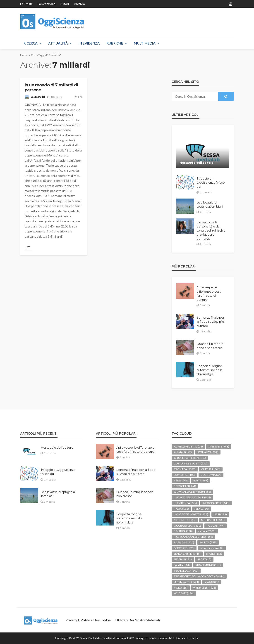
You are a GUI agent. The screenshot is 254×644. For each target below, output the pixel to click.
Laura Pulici (38, 97)
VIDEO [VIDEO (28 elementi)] (181, 588)
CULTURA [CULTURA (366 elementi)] (211, 469)
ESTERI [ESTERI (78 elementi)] (181, 480)
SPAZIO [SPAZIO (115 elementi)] (214, 554)
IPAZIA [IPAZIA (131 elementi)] (181, 509)
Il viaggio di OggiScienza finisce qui (211, 182)
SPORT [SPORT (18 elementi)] (204, 559)
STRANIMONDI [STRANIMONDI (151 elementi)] (208, 565)
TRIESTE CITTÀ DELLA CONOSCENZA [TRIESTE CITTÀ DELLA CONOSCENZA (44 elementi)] (199, 576)
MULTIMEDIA (145, 43)
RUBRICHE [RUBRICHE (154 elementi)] (184, 542)
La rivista (26, 4)
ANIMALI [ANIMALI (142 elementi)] (183, 452)
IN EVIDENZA (89, 43)
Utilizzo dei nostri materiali (138, 620)
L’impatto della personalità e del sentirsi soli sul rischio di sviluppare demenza (211, 231)
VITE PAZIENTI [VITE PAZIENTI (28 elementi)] (205, 588)
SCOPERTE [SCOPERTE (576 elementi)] (184, 548)
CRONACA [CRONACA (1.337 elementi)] (185, 469)
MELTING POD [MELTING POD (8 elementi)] (185, 520)
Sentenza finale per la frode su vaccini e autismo (210, 322)
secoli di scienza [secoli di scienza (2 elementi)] (212, 548)
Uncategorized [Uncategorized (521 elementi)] (186, 582)
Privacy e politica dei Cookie (88, 620)
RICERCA (31, 43)
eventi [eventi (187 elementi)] (201, 480)
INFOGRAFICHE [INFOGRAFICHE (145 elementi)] (216, 503)
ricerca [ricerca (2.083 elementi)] (207, 531)
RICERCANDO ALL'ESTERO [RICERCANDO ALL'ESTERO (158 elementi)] (193, 537)
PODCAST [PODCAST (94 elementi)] (216, 526)
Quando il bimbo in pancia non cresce (210, 346)
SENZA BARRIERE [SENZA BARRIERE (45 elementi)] (187, 554)
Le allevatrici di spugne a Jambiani (210, 204)
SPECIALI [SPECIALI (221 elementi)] (183, 559)
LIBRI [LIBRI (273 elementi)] (220, 514)
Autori (65, 4)
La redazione (47, 4)
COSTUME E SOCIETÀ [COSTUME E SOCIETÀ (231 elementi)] (191, 463)
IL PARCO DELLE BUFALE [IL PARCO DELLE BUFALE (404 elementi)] (192, 497)
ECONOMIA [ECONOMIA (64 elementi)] (211, 475)
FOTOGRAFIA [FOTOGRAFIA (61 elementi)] (185, 486)
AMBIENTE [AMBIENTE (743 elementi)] (219, 446)
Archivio (79, 4)
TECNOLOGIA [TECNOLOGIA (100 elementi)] (186, 571)
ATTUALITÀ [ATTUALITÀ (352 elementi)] (208, 452)
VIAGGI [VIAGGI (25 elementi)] (212, 582)
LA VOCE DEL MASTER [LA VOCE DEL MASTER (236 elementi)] (191, 514)
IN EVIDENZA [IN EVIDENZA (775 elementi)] (185, 503)
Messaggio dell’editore (196, 163)
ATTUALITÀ (58, 43)
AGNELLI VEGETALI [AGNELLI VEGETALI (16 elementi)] (188, 446)
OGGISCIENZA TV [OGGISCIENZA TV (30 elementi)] (187, 526)
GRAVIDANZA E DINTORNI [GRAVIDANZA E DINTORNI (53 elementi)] (192, 492)
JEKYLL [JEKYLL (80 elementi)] (202, 509)
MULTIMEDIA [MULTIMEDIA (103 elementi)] (213, 520)
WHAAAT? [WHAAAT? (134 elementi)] (184, 593)
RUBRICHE (115, 43)
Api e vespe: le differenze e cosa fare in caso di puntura (209, 293)
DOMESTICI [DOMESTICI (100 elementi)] (185, 475)
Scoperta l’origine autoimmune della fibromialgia (210, 370)
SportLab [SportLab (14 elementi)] (182, 565)
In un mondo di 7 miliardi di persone (51, 87)
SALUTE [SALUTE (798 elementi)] (208, 542)
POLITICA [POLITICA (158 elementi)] (183, 531)
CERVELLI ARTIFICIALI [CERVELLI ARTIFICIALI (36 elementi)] (190, 458)
